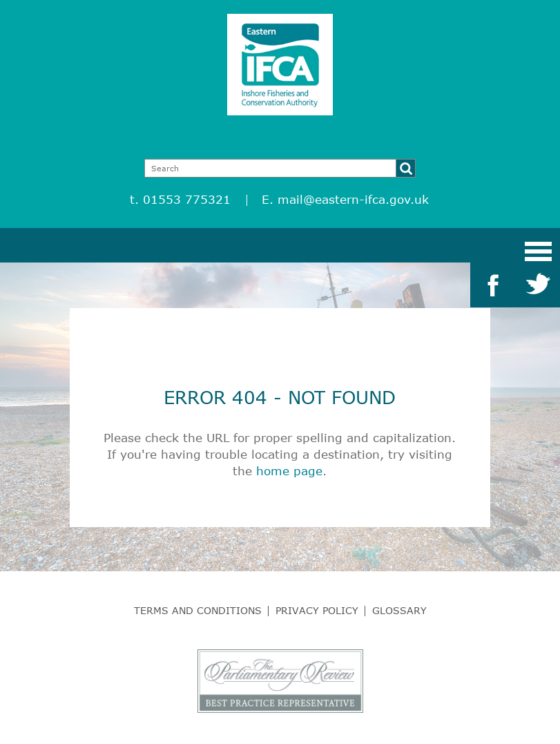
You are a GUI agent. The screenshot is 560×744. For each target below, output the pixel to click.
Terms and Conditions (198, 610)
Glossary (399, 610)
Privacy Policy (317, 610)
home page (289, 471)
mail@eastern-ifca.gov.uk (353, 199)
